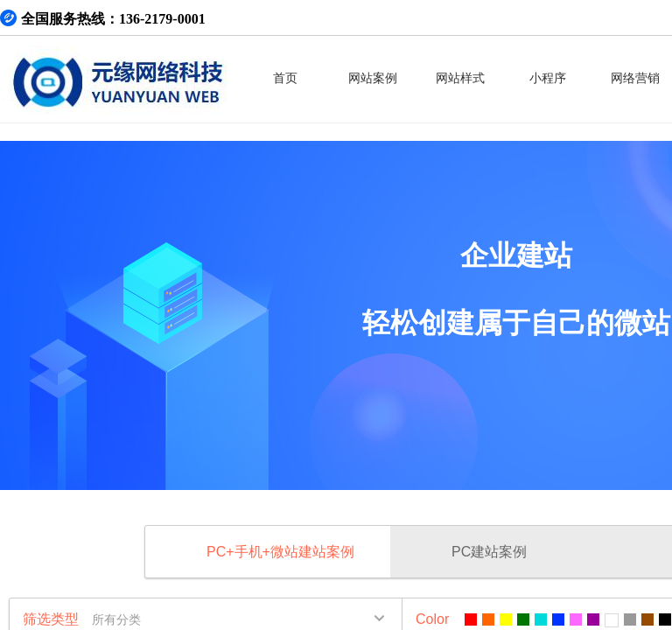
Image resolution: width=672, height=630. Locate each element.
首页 (285, 78)
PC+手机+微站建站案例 (280, 552)
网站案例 (373, 78)
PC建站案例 (489, 552)
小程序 (548, 78)
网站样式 (460, 78)
